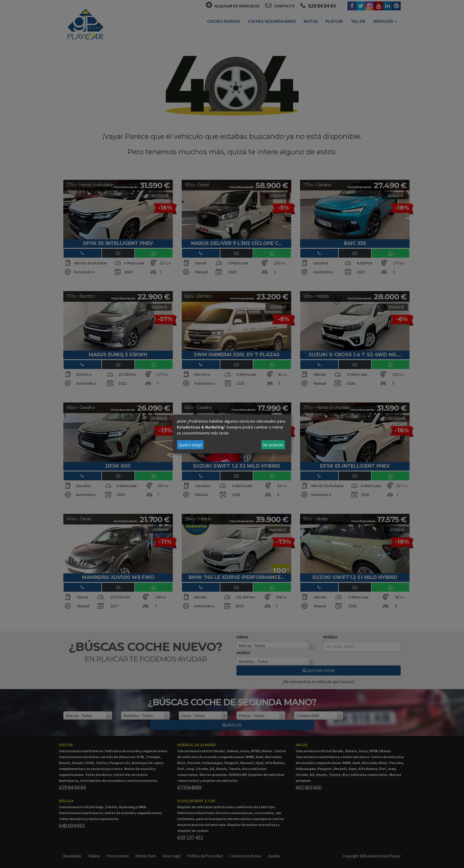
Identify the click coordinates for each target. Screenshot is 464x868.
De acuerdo (273, 445)
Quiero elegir (190, 445)
